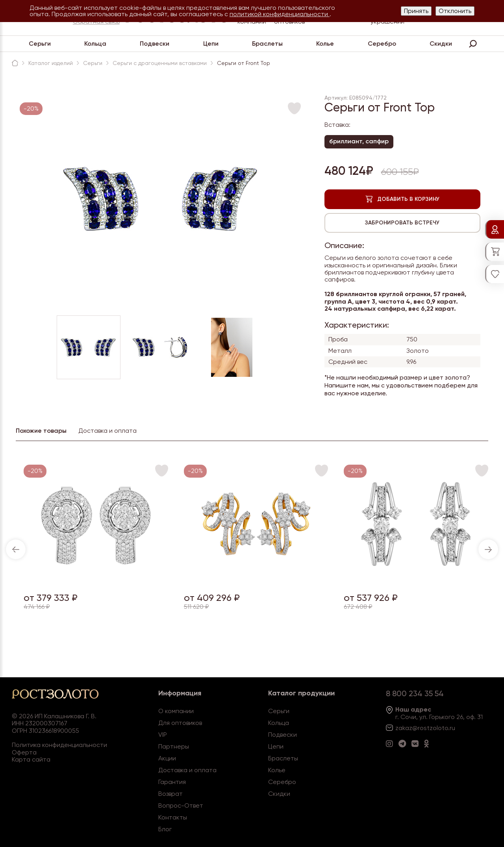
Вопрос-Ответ (181, 805)
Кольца (95, 44)
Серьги (40, 44)
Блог (165, 829)
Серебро (382, 44)
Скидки (441, 44)
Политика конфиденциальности (59, 745)
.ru (452, 728)
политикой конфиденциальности (280, 14)
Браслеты (267, 44)
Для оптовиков (180, 723)
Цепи (211, 44)
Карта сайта (31, 759)
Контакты (173, 817)
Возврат (170, 794)
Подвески (155, 44)
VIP (163, 735)
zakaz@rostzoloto (422, 728)
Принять (416, 11)
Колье (325, 44)
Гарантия (172, 782)
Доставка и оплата (187, 770)
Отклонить (455, 11)
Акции (167, 758)
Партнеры (174, 746)
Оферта (24, 752)
